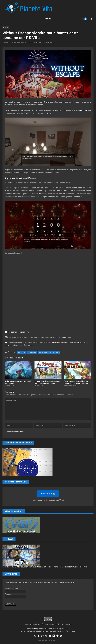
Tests (63, 629)
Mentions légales (27, 631)
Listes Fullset (43, 629)
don (31, 345)
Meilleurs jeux (55, 629)
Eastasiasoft (32, 352)
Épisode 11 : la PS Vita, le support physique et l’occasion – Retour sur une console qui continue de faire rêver (45, 567)
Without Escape (54, 352)
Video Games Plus (76, 343)
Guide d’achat (31, 629)
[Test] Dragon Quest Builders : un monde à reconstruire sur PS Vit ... (77, 382)
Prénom (8, 594)
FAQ (68, 629)
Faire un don (71, 631)
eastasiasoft (82, 110)
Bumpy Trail (22, 352)
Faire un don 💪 (48, 494)
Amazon (55, 343)
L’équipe (38, 631)
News (6, 28)
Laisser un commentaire (19, 332)
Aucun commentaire (19, 43)
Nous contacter (49, 631)
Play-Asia (63, 343)
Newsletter (60, 631)
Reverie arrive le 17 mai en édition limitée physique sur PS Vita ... (47, 382)
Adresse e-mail (11, 589)
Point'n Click (43, 352)
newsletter (67, 337)
